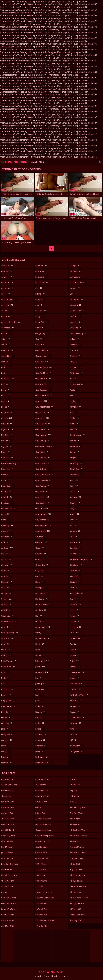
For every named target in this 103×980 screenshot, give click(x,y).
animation (8, 328)
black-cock (8, 486)
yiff (73, 740)
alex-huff (7, 266)
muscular (76, 328)
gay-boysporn (44, 390)
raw (74, 429)
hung (40, 644)
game (40, 328)
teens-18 (76, 627)
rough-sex (76, 469)
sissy (74, 508)
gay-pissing (43, 486)
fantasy (7, 757)
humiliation (43, 638)
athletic (7, 367)
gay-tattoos (43, 520)
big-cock (7, 429)
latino (40, 729)
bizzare (6, 475)
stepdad (75, 554)
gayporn (42, 542)
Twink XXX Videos (78, 915)
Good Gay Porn (8, 836)
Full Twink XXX (8, 802)
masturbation (78, 282)
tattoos (75, 621)
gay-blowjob (43, 378)
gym (39, 576)
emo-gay (7, 723)
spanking (76, 548)
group (41, 559)
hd (39, 616)
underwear (77, 684)
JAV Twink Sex (7, 853)
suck (74, 599)
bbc (5, 384)
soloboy (76, 542)
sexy (74, 486)
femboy (7, 763)
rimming (76, 463)
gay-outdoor (44, 469)
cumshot (8, 638)
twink (75, 661)
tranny (75, 655)
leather (41, 734)
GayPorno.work (42, 796)
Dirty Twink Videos (9, 864)
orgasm (75, 356)
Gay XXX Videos (77, 858)
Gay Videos (75, 785)
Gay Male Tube (8, 926)
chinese (7, 565)
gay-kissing (43, 441)
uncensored (77, 672)
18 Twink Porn (8, 819)
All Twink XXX (76, 909)
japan (40, 667)
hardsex (41, 610)
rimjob (75, 458)
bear (6, 395)
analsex (7, 311)
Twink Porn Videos (78, 886)
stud (74, 588)
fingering (42, 277)
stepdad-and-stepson (81, 559)
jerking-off (42, 689)
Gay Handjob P (8, 807)
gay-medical (43, 458)
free (39, 305)
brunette (7, 531)
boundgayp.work (43, 824)
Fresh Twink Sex (8, 824)
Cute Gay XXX (7, 841)
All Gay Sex (75, 841)
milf (73, 294)
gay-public (43, 497)
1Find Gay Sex (42, 926)
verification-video (80, 695)
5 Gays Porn (41, 813)
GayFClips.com (8, 920)
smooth (75, 531)
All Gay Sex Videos (78, 853)
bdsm (6, 390)
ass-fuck (7, 350)
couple (6, 604)
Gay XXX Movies (77, 869)
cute (5, 644)
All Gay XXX (75, 864)
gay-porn (42, 491)
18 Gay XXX (40, 886)
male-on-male (44, 763)
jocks (40, 700)
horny (40, 633)
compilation (9, 599)
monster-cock (78, 311)
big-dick (7, 435)
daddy (6, 655)
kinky (40, 706)
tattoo (75, 616)
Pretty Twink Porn (9, 903)
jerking (40, 684)
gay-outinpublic (45, 475)
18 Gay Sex (40, 875)
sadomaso (76, 475)
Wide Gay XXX (7, 790)
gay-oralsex (43, 463)
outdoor (76, 367)
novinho (75, 345)
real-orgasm (78, 435)
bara (5, 373)
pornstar (76, 407)
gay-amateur (44, 356)
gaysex (41, 554)
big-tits (6, 441)
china (6, 559)
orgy (74, 362)
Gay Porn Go (41, 853)
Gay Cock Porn (8, 813)
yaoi (74, 734)
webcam (76, 723)
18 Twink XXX (41, 903)
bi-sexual (8, 412)
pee (73, 378)
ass (5, 345)
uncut (75, 678)
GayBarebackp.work (44, 836)
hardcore (42, 599)
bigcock (7, 446)
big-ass (7, 418)
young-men (77, 751)
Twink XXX (74, 796)
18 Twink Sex (41, 909)
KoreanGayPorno (9, 909)
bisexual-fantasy (11, 463)
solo (74, 537)
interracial (42, 661)
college (6, 593)
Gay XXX (5, 892)
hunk (40, 650)
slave (74, 520)
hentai (41, 621)
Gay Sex (39, 807)
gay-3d (40, 345)
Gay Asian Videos (43, 830)
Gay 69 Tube (7, 847)
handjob (42, 588)
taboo (74, 610)
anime (6, 333)
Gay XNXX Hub (42, 858)
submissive (77, 593)
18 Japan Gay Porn (44, 892)
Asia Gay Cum (76, 920)
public (75, 418)
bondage (8, 503)
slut (73, 525)
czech (6, 650)
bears (6, 401)
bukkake (7, 537)
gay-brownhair (44, 395)
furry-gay (42, 322)
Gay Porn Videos (77, 813)
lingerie (41, 746)
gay (40, 339)
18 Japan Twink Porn (45, 898)
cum (6, 627)
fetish (40, 271)
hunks (40, 655)
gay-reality (42, 503)
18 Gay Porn (41, 864)
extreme (7, 740)
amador (7, 277)
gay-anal (42, 362)
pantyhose (76, 373)
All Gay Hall (75, 819)
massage (76, 271)
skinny (75, 514)
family (6, 751)
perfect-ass (77, 384)
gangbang (42, 333)
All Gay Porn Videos (78, 836)
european (7, 734)
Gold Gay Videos (9, 898)
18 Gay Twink (41, 881)
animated (7, 316)
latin (40, 723)
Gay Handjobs (42, 847)
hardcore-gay (44, 604)
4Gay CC (73, 802)
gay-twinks (43, 531)
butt (5, 542)
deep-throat (9, 661)
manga (75, 266)
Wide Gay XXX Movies (11, 785)
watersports (77, 717)
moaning (76, 305)
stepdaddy (76, 565)
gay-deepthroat (45, 407)
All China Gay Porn (78, 807)
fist (39, 288)
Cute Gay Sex (7, 858)
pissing (75, 401)
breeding (7, 525)
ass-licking (8, 356)
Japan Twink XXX (43, 779)
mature (75, 288)
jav (39, 678)
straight (76, 582)
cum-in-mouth (10, 633)
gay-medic (42, 452)
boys (6, 514)
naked (75, 339)
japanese (42, 672)
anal (6, 294)
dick (6, 672)
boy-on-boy (9, 508)
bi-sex (6, 407)
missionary (77, 299)
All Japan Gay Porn (78, 875)
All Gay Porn (75, 824)
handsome (42, 593)
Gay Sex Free (41, 802)
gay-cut (41, 401)
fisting (40, 294)
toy (73, 644)
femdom (41, 266)
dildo (6, 678)
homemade (43, 627)
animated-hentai (11, 322)
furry (40, 316)
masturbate (77, 277)
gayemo (41, 537)
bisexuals (7, 469)
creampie (8, 616)
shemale (76, 497)
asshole (7, 362)
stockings (76, 576)
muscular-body (78, 333)
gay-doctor (42, 412)
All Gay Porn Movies (79, 830)
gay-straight (43, 514)
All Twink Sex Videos (79, 898)
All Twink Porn (76, 881)
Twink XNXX (41, 785)
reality (75, 441)
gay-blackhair (43, 373)
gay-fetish (42, 429)
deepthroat (9, 667)
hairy (40, 582)
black (6, 480)
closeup (7, 582)
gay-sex (42, 508)
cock (6, 588)
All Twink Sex (75, 892)
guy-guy (42, 571)
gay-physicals (43, 480)
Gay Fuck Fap (7, 869)
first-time (42, 282)
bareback (8, 378)
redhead (76, 446)
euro (5, 729)
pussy (74, 424)
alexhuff (7, 271)
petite (74, 390)
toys (74, 650)
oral (74, 350)
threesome (77, 638)
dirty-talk (7, 689)
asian (6, 339)
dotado (6, 712)
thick (74, 633)
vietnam (75, 700)
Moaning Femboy (9, 875)
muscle (75, 316)
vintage (75, 706)
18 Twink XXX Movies (45, 920)
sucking (76, 604)
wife (74, 729)
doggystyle (9, 700)
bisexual (7, 458)
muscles (75, 322)
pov (73, 412)
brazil (6, 520)
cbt (5, 554)
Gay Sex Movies (77, 847)
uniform (75, 689)
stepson (75, 571)
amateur (7, 282)
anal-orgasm (9, 299)
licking (40, 740)
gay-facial (42, 418)
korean (41, 717)
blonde (6, 491)
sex (74, 480)
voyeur (75, 712)
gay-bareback (44, 367)
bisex (6, 452)
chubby (7, 576)
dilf (5, 684)
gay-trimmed (43, 525)
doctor (6, 695)
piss (73, 395)
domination (9, 706)
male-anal (42, 757)
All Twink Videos (77, 903)
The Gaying (6, 796)
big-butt (7, 424)
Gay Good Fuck (8, 779)
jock (40, 695)
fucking (41, 311)
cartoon (7, 548)
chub (6, 571)
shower (75, 503)
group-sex (42, 565)
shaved (75, 491)
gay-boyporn (43, 384)
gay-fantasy (43, 424)
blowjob (7, 497)
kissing (41, 712)
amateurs (7, 288)
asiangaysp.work (43, 819)
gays (40, 548)
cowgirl (7, 610)
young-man (77, 746)
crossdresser (9, 621)
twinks (75, 667)
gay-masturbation (46, 446)
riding (74, 452)
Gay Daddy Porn (43, 841)
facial (6, 746)
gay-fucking (43, 435)
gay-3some (42, 350)
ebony (6, 717)
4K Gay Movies (42, 790)
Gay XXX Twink (8, 830)
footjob (41, 299)
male (40, 751)
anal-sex (7, 305)
